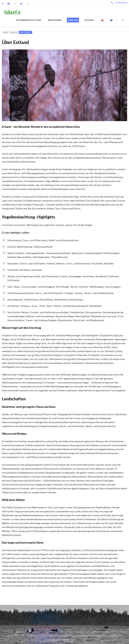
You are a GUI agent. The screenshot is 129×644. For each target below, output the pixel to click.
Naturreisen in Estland (29, 20)
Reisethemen (55, 20)
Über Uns (73, 20)
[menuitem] (102, 20)
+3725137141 (121, 3)
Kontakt (89, 20)
